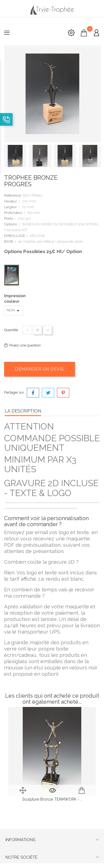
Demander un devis (40, 369)
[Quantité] (27, 330)
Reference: (13, 195)
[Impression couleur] (14, 311)
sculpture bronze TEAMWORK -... (52, 799)
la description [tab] (23, 411)
